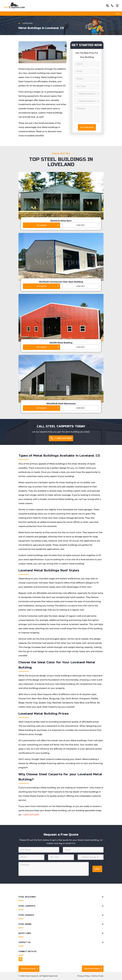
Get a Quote (41, 225)
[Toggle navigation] (117, 6)
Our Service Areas (28, 969)
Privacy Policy (84, 976)
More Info (81, 225)
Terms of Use (98, 976)
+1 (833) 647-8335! (30, 815)
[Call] (112, 6)
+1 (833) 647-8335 (63, 438)
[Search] (107, 6)
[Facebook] (20, 959)
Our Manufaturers (92, 969)
